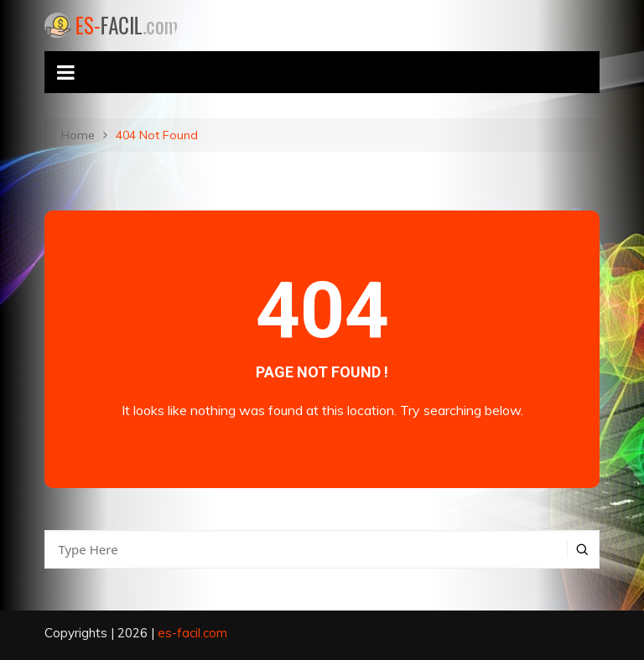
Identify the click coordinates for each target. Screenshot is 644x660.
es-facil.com (192, 633)
